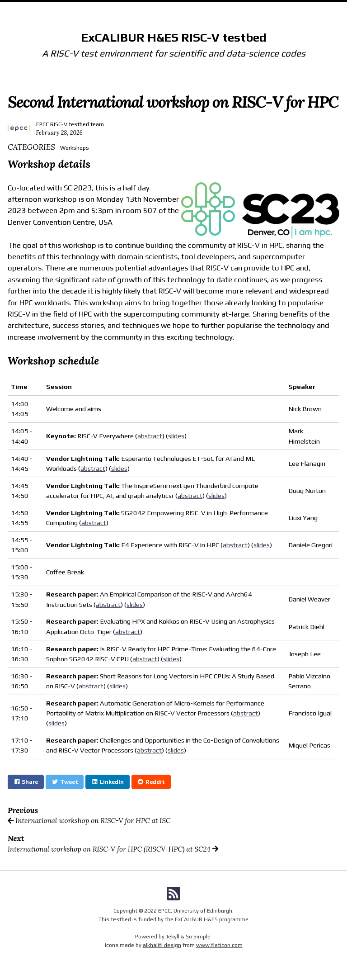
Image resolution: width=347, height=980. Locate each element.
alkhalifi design (162, 945)
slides (176, 436)
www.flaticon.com (219, 945)
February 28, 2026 (59, 133)
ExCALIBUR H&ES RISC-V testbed (174, 37)
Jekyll (173, 936)
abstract (150, 436)
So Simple (198, 936)
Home (110, 8)
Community (200, 8)
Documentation (151, 8)
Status (235, 8)
